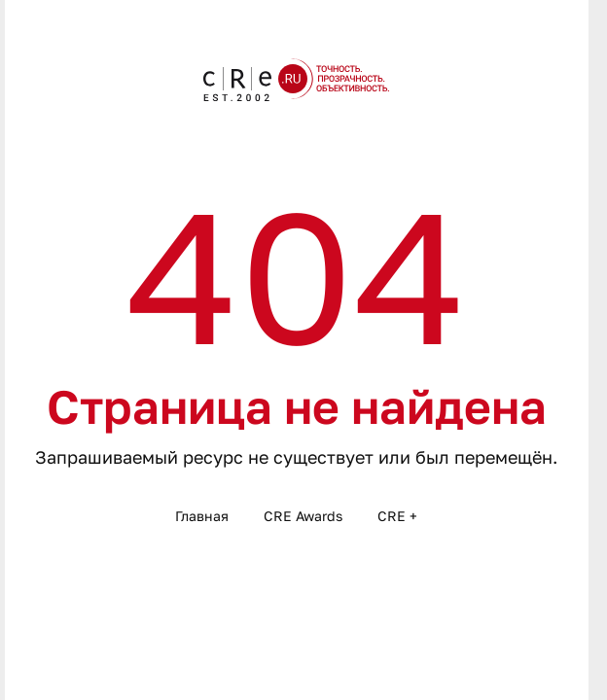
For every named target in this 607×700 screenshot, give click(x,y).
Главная (202, 516)
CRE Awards (303, 516)
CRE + (397, 516)
